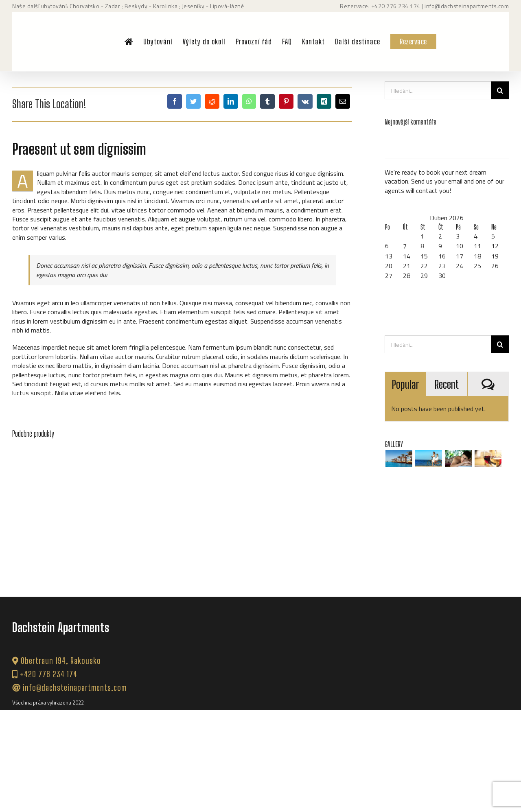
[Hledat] (500, 90)
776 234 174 (403, 6)
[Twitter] (193, 101)
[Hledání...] (438, 90)
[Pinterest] (286, 101)
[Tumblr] (267, 101)
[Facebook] (175, 101)
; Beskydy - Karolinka (149, 6)
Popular (405, 384)
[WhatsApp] (249, 101)
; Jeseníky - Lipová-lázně (211, 6)
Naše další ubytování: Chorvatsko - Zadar (66, 6)
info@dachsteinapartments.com (467, 6)
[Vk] (305, 101)
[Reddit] (212, 101)
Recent (447, 384)
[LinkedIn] (231, 101)
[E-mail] (343, 101)
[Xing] (324, 101)
